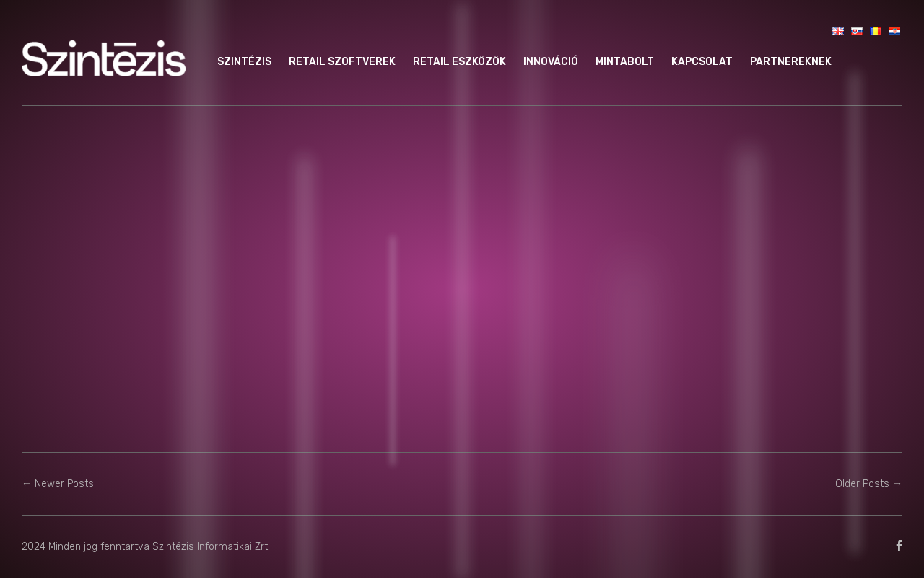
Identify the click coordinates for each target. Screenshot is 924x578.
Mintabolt (625, 62)
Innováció (551, 62)
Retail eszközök (459, 62)
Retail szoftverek (342, 62)
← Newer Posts (58, 484)
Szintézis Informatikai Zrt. (211, 547)
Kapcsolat (702, 62)
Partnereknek (791, 62)
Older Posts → (869, 484)
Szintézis (244, 62)
